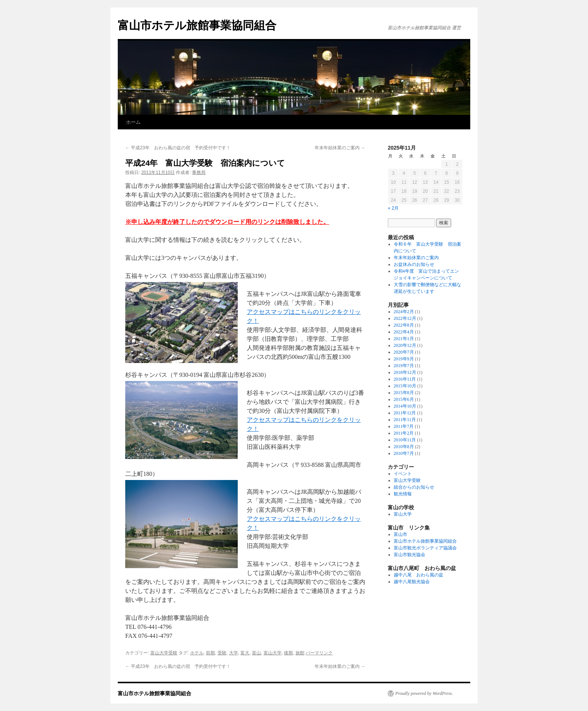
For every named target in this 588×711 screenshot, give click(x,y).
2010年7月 (404, 453)
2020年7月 (404, 352)
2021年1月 (404, 339)
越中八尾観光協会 (412, 582)
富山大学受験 (164, 653)
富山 (256, 653)
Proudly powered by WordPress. (424, 693)
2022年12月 (405, 318)
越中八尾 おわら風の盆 (418, 575)
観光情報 (403, 494)
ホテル (197, 653)
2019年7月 (404, 366)
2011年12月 (405, 413)
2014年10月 (405, 406)
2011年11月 (405, 420)
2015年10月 (405, 386)
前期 (210, 653)
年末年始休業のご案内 (340, 148)
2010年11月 (405, 440)
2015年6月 (404, 399)
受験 (222, 653)
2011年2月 (404, 433)
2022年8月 (404, 325)
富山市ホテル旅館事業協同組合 (197, 25)
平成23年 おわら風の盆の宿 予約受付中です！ (178, 148)
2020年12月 (405, 345)
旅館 (300, 653)
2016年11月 (405, 379)
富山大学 (273, 653)
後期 (288, 653)
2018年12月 (405, 372)
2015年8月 (404, 393)
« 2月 (394, 208)
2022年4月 (404, 332)
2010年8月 (404, 447)
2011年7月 (404, 426)
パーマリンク (319, 653)
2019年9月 (404, 359)
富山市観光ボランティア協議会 (425, 548)
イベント (403, 474)
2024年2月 (404, 312)
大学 (234, 653)
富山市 (400, 534)
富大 (245, 653)
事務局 (199, 172)
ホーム (133, 122)
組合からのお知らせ (414, 487)
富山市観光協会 (409, 555)
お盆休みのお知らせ (414, 264)
